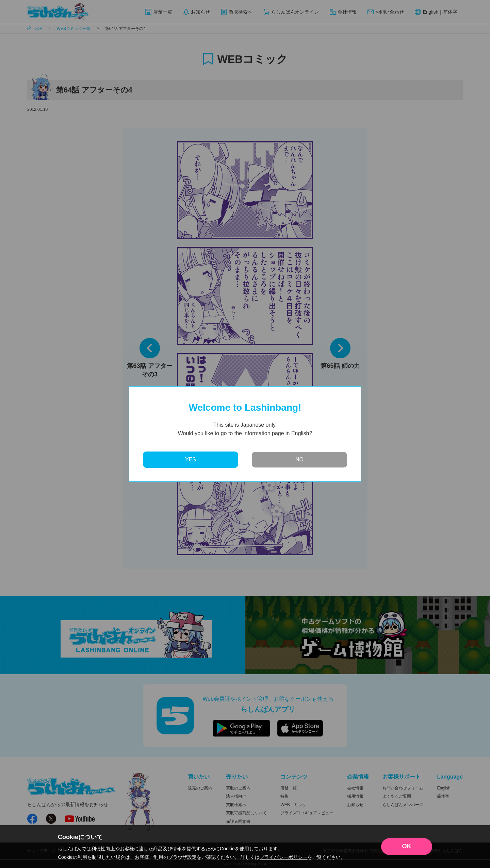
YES (191, 459)
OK (407, 846)
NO (299, 459)
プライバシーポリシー (283, 857)
